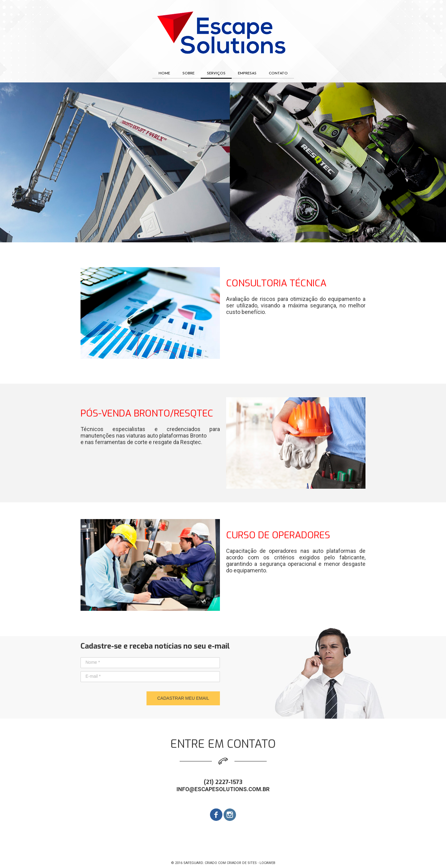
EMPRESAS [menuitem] (247, 73)
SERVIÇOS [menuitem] (216, 73)
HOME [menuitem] (164, 73)
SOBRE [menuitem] (188, 73)
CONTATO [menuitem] (278, 73)
